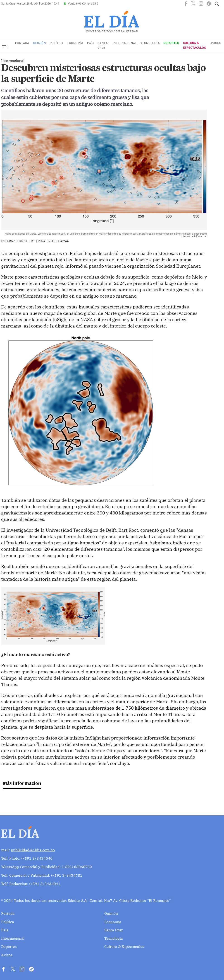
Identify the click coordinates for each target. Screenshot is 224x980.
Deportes (171, 43)
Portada (22, 43)
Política (57, 43)
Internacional (125, 43)
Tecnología (150, 43)
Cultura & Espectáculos (195, 45)
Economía (75, 43)
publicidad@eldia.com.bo (33, 850)
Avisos (216, 43)
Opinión (39, 43)
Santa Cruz (102, 45)
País (91, 43)
